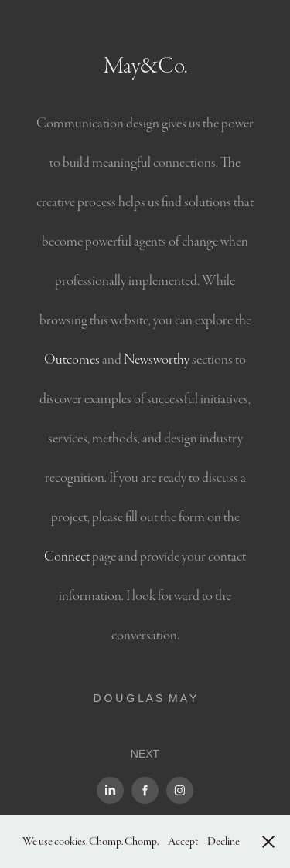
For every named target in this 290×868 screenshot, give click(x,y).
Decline (223, 841)
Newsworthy (157, 359)
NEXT (145, 754)
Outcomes (72, 359)
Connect (67, 556)
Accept (183, 841)
